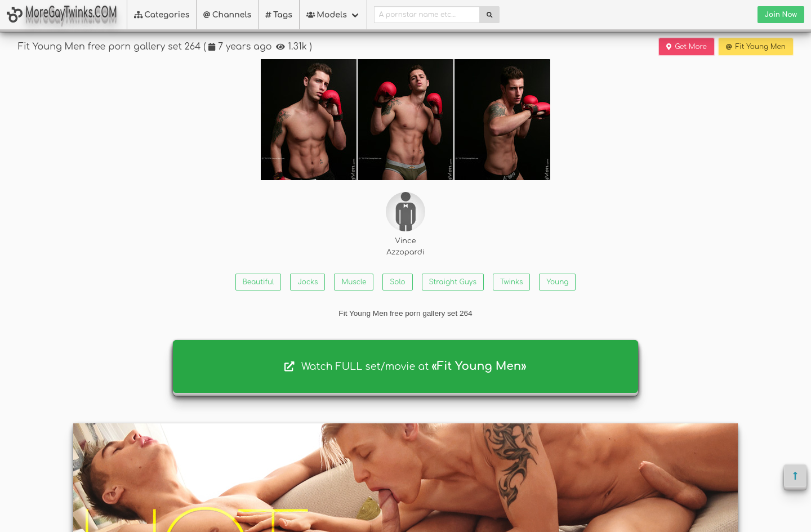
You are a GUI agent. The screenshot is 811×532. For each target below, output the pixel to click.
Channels (227, 15)
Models (327, 15)
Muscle (354, 282)
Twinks (511, 282)
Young (557, 282)
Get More (687, 47)
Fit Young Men (756, 47)
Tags (279, 15)
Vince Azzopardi (405, 224)
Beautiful (259, 282)
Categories (162, 15)
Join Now (781, 15)
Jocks (308, 282)
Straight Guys (453, 282)
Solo (397, 282)
